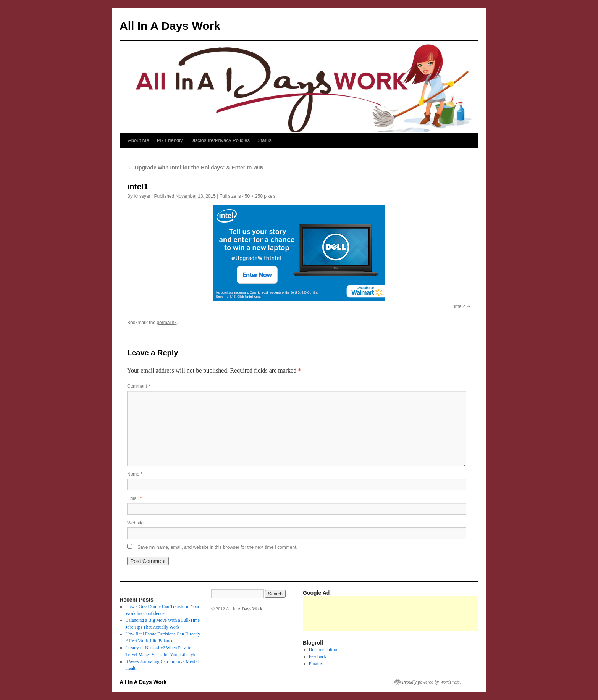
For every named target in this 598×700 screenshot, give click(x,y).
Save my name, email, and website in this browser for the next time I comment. (217, 547)
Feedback (318, 656)
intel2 (460, 306)
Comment (139, 386)
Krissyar (142, 196)
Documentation (323, 650)
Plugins (316, 663)
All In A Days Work (170, 26)
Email (134, 498)
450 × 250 (252, 196)
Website (135, 523)
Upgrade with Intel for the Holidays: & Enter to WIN (195, 168)
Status (264, 140)
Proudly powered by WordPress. (432, 682)
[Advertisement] (442, 613)
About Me (139, 140)
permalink (166, 323)
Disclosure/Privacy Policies (220, 140)
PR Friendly (170, 140)
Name (135, 474)
